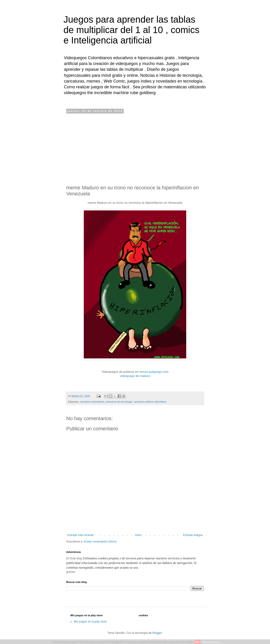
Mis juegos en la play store (90, 622)
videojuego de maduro (135, 376)
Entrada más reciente (81, 535)
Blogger (157, 633)
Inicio (138, 535)
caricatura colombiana (92, 402)
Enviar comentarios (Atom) (100, 542)
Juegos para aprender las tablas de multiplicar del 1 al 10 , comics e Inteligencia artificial (131, 30)
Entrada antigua (193, 535)
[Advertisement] (135, 149)
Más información (211, 642)
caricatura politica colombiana (150, 402)
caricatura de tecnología (119, 402)
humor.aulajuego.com (154, 372)
